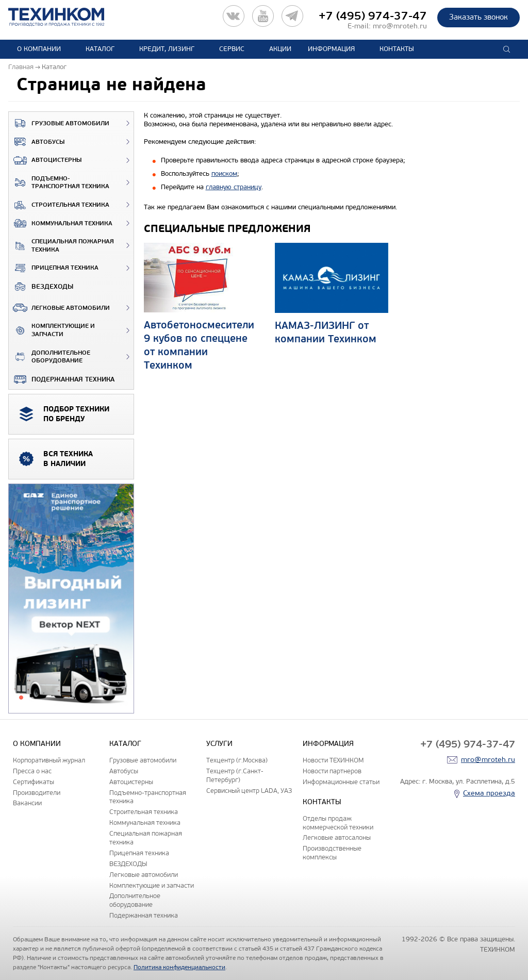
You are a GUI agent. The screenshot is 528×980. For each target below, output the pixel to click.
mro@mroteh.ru (400, 26)
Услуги (219, 744)
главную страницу (234, 187)
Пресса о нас (32, 771)
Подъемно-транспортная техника (59, 183)
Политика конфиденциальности (179, 967)
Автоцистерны (45, 160)
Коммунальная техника (61, 223)
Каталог (100, 49)
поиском (224, 174)
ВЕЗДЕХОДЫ (41, 287)
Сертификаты (34, 782)
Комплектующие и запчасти (52, 330)
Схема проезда (489, 793)
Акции (280, 49)
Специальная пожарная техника (61, 246)
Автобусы (37, 142)
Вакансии (27, 803)
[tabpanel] (71, 599)
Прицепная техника (54, 268)
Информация (331, 49)
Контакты (397, 49)
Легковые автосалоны (337, 837)
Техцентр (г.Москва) (237, 760)
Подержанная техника (62, 379)
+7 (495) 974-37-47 (373, 16)
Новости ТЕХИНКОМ (333, 760)
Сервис (232, 49)
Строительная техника (59, 205)
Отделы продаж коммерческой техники (338, 823)
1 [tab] (21, 697)
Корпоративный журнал (49, 760)
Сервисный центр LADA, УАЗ (249, 791)
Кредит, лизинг (167, 49)
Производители (37, 793)
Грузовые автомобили (59, 123)
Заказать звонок (478, 17)
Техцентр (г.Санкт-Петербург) (235, 775)
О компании (39, 49)
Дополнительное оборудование (49, 357)
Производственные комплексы (332, 853)
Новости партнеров (332, 771)
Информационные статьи (341, 782)
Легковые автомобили (59, 308)
